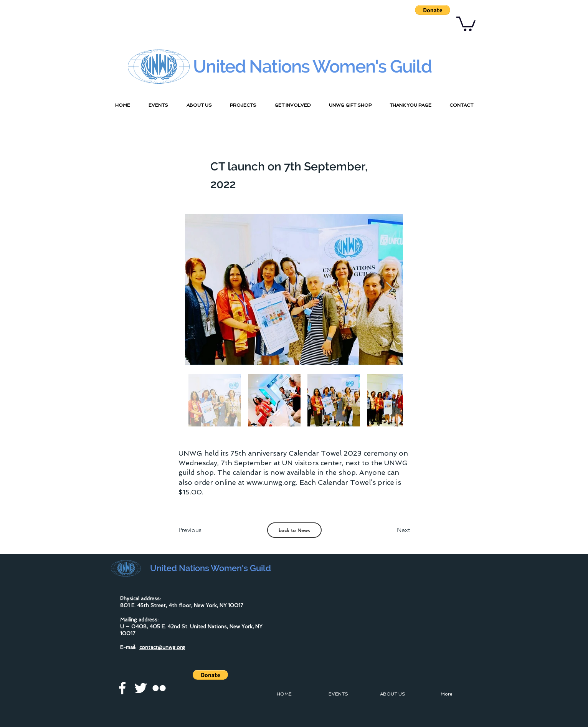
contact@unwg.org (162, 647)
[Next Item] (390, 289)
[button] (433, 10)
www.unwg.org (271, 482)
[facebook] (122, 688)
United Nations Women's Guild (312, 66)
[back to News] (294, 530)
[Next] (391, 530)
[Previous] (204, 530)
